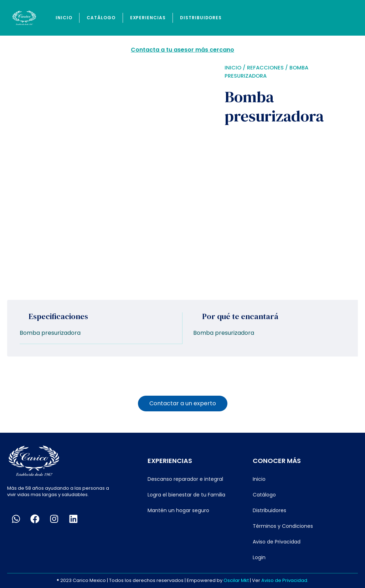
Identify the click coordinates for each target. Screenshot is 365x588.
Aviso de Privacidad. (285, 580)
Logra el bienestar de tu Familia (186, 494)
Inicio (64, 18)
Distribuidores (201, 18)
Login (259, 557)
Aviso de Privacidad (277, 541)
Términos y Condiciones (283, 526)
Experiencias (148, 18)
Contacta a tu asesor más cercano (182, 50)
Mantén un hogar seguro (178, 510)
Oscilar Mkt (236, 580)
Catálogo (101, 18)
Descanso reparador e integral (185, 479)
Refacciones (265, 68)
